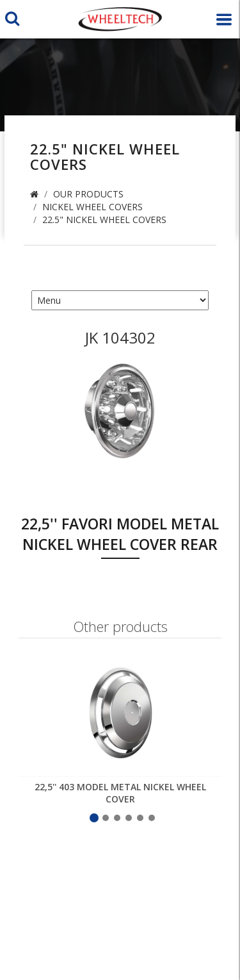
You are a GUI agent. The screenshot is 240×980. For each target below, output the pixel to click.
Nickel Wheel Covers (92, 207)
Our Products (88, 194)
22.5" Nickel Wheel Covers (104, 220)
